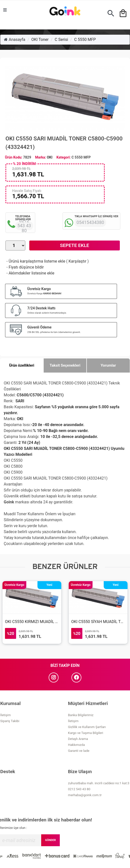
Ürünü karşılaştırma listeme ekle (35, 261)
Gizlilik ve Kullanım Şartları (87, 727)
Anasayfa (15, 40)
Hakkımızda (76, 745)
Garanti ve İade (79, 751)
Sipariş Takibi (10, 721)
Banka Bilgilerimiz (81, 715)
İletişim (5, 715)
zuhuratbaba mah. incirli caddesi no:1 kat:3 (99, 783)
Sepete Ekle (75, 245)
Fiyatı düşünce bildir (25, 267)
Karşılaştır (77, 261)
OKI (50, 157)
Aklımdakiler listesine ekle (30, 273)
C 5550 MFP (85, 40)
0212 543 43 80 (79, 789)
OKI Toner (40, 40)
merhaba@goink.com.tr (85, 795)
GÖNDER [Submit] (50, 840)
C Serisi (62, 40)
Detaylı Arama (78, 739)
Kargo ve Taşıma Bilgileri (86, 733)
